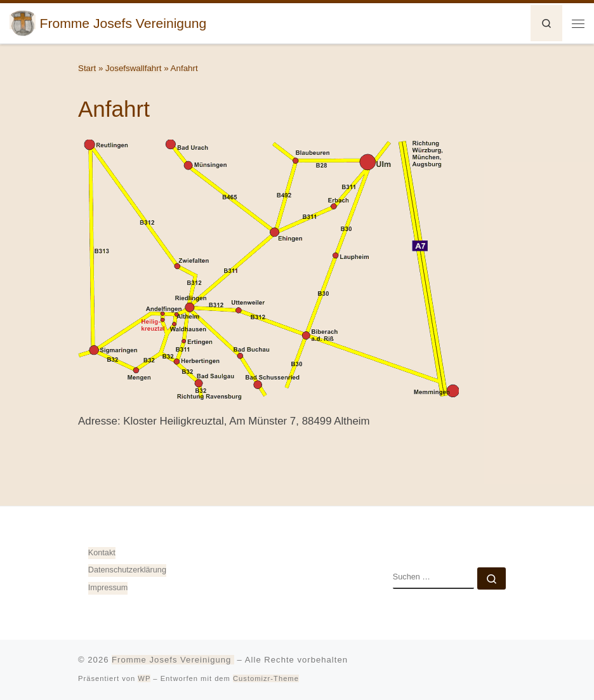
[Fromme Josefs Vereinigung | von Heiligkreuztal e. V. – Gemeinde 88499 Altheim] (23, 22)
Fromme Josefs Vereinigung (173, 660)
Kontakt (102, 553)
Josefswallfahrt (133, 68)
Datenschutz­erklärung (127, 570)
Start (87, 68)
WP (144, 678)
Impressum (108, 588)
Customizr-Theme (266, 678)
